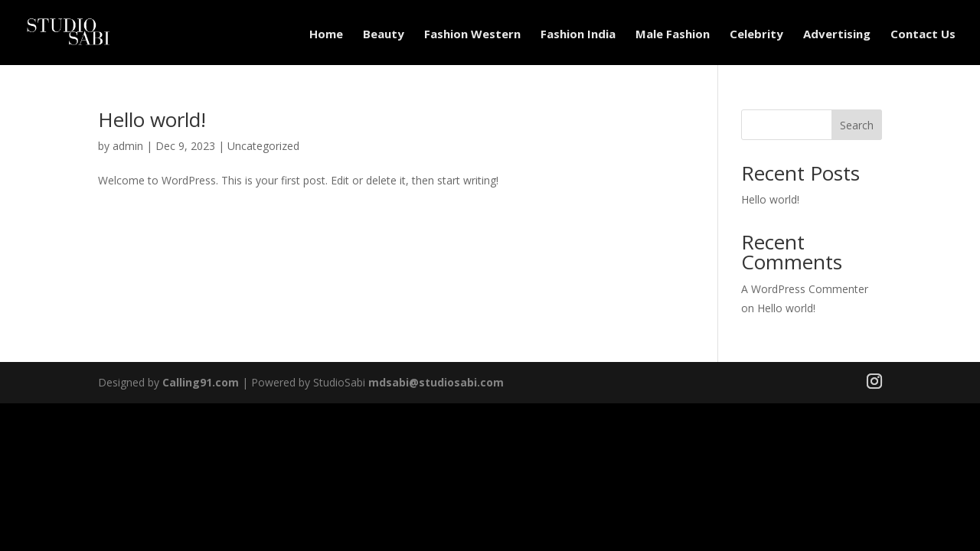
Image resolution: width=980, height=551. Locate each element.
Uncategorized (263, 146)
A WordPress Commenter (805, 289)
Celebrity (756, 34)
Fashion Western (472, 34)
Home (326, 34)
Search (857, 125)
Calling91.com (201, 382)
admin (128, 146)
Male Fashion (673, 34)
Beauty (384, 34)
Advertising (837, 34)
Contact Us (923, 34)
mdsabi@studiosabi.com (436, 382)
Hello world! (152, 119)
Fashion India (578, 34)
